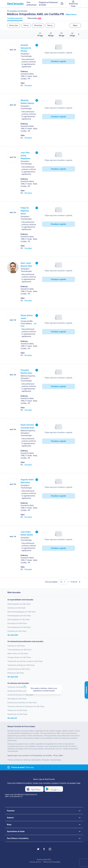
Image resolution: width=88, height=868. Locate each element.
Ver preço (28, 85)
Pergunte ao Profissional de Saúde (48, 4)
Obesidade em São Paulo (17, 699)
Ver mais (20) (13, 635)
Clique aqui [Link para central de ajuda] (23, 767)
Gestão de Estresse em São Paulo (20, 695)
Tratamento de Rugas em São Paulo (21, 665)
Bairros (50, 25)
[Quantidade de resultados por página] (63, 582)
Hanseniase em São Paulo (17, 714)
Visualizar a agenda (58, 61)
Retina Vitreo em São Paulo (18, 654)
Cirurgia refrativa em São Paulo (19, 657)
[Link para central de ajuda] (9, 767)
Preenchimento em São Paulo (19, 669)
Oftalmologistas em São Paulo (19, 604)
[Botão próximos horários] (79, 34)
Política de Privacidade (52, 862)
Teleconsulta (34, 19)
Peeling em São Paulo (16, 673)
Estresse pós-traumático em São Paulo (22, 703)
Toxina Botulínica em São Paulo (19, 650)
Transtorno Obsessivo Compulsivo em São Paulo (26, 706)
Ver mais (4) (12, 718)
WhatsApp (38, 25)
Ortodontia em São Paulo (17, 631)
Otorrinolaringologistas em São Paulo (22, 612)
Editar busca (71, 14)
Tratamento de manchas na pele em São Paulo (25, 661)
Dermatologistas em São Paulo (19, 616)
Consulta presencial (15, 19)
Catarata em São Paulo (16, 646)
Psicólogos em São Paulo (17, 623)
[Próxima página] (80, 582)
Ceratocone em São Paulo (17, 710)
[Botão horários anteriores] (34, 34)
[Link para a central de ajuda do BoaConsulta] (62, 4)
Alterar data (14, 25)
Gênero (26, 25)
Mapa (75, 25)
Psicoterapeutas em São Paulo (19, 627)
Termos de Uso (35, 862)
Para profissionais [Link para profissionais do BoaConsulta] (32, 4)
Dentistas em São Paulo (17, 608)
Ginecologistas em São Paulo (19, 620)
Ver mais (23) (13, 677)
